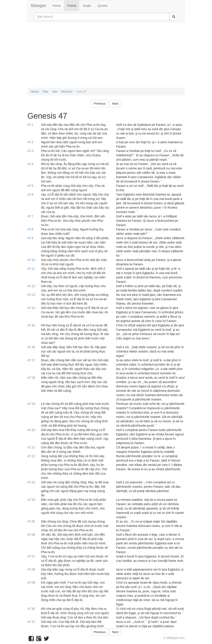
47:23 (31, 482)
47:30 (31, 609)
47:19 (31, 404)
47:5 (30, 186)
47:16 (31, 347)
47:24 (31, 500)
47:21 (31, 447)
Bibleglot (39, 6)
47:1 (30, 125)
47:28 (31, 569)
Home (57, 6)
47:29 (31, 583)
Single (87, 6)
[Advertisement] (106, 57)
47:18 (31, 378)
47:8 (30, 229)
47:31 (31, 622)
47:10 (31, 260)
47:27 (31, 556)
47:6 (30, 194)
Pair (46, 92)
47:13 (31, 295)
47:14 (31, 308)
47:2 (30, 142)
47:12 (31, 286)
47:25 (31, 521)
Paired (72, 6)
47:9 (30, 238)
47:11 (31, 269)
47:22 (31, 456)
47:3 (30, 151)
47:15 (31, 325)
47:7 (30, 216)
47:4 (30, 164)
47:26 (31, 535)
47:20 (31, 430)
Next (115, 104)
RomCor (67, 92)
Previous (100, 104)
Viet (55, 92)
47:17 (31, 360)
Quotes (103, 6)
